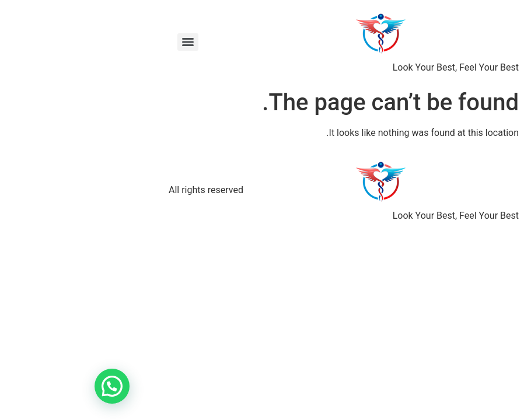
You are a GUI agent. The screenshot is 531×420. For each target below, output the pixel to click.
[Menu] (110, 42)
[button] (34, 386)
